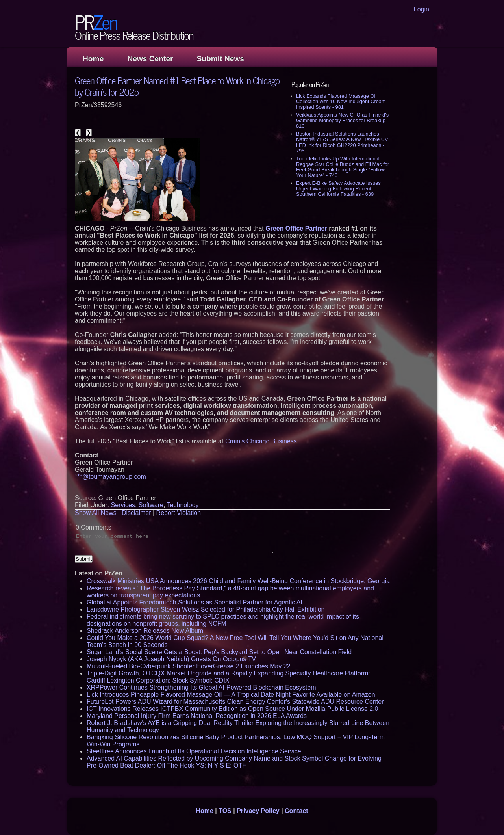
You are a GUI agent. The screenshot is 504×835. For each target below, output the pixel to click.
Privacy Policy (258, 811)
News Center (150, 59)
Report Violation (179, 513)
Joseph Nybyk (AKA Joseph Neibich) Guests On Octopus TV (171, 659)
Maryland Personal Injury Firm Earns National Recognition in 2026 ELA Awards (197, 716)
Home (93, 59)
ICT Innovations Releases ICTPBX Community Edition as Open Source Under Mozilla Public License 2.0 (233, 709)
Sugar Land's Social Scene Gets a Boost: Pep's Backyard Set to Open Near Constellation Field (219, 652)
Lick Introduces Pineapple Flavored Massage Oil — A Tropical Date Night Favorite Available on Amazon (231, 695)
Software (151, 505)
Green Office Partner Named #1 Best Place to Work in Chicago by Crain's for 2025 (177, 86)
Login (422, 9)
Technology (183, 505)
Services (123, 505)
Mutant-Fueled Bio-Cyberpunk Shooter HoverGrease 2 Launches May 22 (189, 666)
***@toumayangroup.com (110, 477)
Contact (296, 811)
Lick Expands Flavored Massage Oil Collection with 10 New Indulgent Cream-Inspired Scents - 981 (342, 101)
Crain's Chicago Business (261, 441)
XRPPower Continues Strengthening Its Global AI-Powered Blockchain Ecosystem (201, 687)
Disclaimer (136, 513)
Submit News (220, 59)
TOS (225, 811)
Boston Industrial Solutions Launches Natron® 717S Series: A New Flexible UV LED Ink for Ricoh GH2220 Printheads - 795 (342, 142)
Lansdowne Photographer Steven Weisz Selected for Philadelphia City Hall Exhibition (206, 609)
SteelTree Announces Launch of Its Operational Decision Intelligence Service (194, 751)
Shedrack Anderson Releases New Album (145, 631)
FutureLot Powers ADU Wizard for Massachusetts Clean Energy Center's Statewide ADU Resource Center (235, 702)
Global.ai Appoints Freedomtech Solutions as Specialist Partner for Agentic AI (195, 602)
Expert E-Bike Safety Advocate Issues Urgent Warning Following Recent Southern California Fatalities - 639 (338, 189)
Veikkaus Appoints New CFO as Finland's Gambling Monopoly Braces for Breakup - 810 (342, 120)
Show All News (96, 513)
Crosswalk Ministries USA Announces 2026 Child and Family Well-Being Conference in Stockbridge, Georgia (238, 581)
